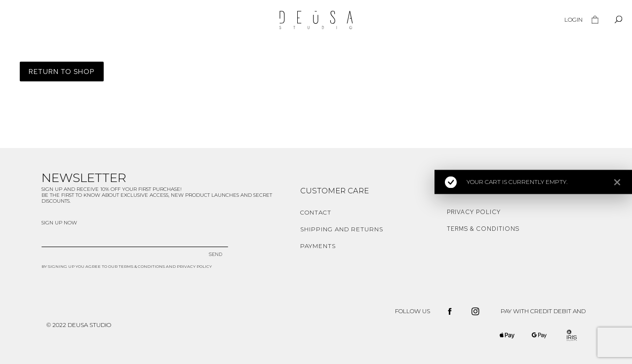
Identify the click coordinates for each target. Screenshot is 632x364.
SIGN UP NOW (59, 223)
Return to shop (62, 72)
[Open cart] (595, 20)
